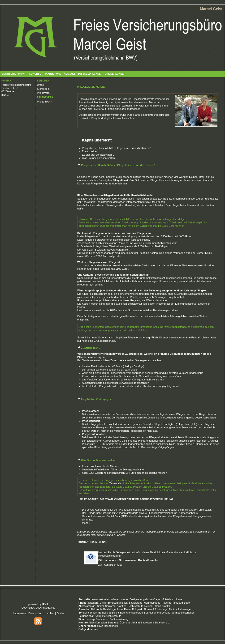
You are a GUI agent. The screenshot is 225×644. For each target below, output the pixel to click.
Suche (61, 613)
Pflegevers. (44, 93)
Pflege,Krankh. (162, 606)
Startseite (9, 74)
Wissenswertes (120, 599)
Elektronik (96, 609)
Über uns (125, 623)
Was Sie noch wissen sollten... (100, 158)
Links (179, 599)
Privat (22, 74)
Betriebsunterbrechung (157, 613)
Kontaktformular (148, 560)
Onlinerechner (115, 74)
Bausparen (102, 619)
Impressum (19, 613)
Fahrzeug (177, 603)
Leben (188, 603)
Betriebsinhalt (86, 616)
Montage (162, 609)
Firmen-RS (150, 609)
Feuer (128, 609)
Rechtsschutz (135, 606)
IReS (45, 604)
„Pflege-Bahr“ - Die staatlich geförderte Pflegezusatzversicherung (126, 499)
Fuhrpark (137, 609)
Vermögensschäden (183, 613)
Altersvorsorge (87, 606)
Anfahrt (136, 623)
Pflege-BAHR (45, 102)
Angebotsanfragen (151, 599)
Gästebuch (169, 599)
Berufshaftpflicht (88, 613)
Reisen (148, 606)
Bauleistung (136, 603)
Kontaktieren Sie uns (93, 542)
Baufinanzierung (119, 619)
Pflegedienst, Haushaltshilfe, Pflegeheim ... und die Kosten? (117, 148)
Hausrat (166, 603)
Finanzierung (52, 74)
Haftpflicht (93, 603)
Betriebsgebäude (113, 609)
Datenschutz (36, 613)
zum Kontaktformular (110, 565)
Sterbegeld (43, 89)
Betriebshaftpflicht (109, 613)
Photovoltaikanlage (180, 609)
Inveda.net (49, 608)
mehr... (5, 95)
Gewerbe (35, 74)
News (95, 599)
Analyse (134, 599)
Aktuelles (105, 599)
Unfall (40, 85)
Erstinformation (98, 623)
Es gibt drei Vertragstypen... (98, 155)
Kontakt (69, 74)
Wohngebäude (152, 603)
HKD (100, 626)
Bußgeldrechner (90, 74)
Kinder (100, 606)
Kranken (122, 606)
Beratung (113, 623)
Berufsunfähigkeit (118, 603)
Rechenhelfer (112, 626)
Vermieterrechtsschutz (108, 616)
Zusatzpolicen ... (91, 151)
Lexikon (50, 613)
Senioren (110, 606)
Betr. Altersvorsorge (131, 613)
